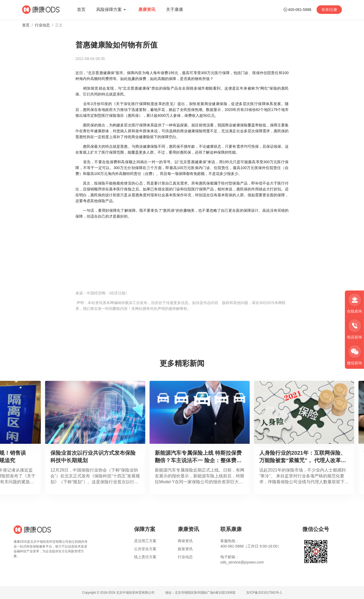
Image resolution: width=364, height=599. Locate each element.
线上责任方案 (145, 557)
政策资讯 (185, 549)
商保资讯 (185, 541)
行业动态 (42, 25)
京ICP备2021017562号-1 (264, 593)
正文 (59, 25)
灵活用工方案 (145, 541)
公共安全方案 (145, 549)
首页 (26, 25)
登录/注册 (329, 10)
